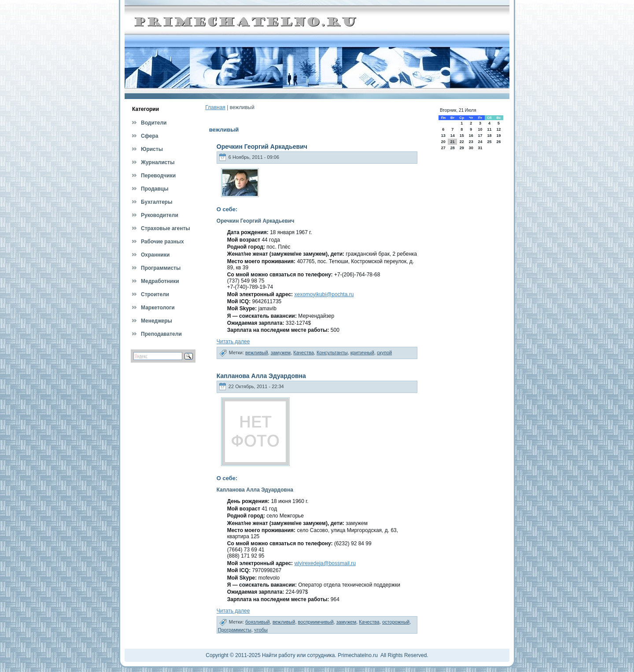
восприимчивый (316, 622)
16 (471, 136)
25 (489, 142)
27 (443, 148)
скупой (384, 353)
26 (499, 142)
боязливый (258, 622)
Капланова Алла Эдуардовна (261, 376)
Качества (304, 353)
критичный (362, 353)
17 (480, 136)
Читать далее (233, 342)
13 (443, 136)
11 (489, 129)
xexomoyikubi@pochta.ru (324, 294)
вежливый (257, 353)
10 (480, 129)
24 (480, 142)
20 (443, 142)
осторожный (396, 622)
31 (480, 148)
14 (453, 136)
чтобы (261, 630)
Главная (215, 107)
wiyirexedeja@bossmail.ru (325, 563)
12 (499, 129)
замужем (281, 353)
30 (471, 148)
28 (453, 148)
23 (471, 142)
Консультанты (332, 353)
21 (453, 142)
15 (462, 136)
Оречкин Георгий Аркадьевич (262, 147)
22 (462, 142)
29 (462, 148)
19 (499, 136)
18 (489, 136)
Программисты (235, 630)
